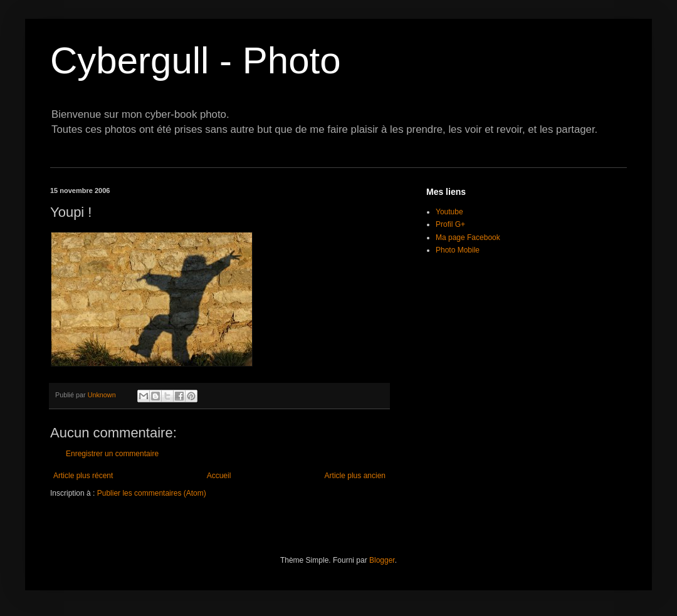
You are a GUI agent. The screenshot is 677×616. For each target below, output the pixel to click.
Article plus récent (83, 476)
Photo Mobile (458, 250)
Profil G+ (450, 224)
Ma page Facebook (468, 238)
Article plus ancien (355, 476)
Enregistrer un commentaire (112, 454)
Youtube (449, 212)
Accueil (219, 476)
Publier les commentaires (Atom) (152, 493)
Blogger (382, 560)
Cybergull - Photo (196, 60)
